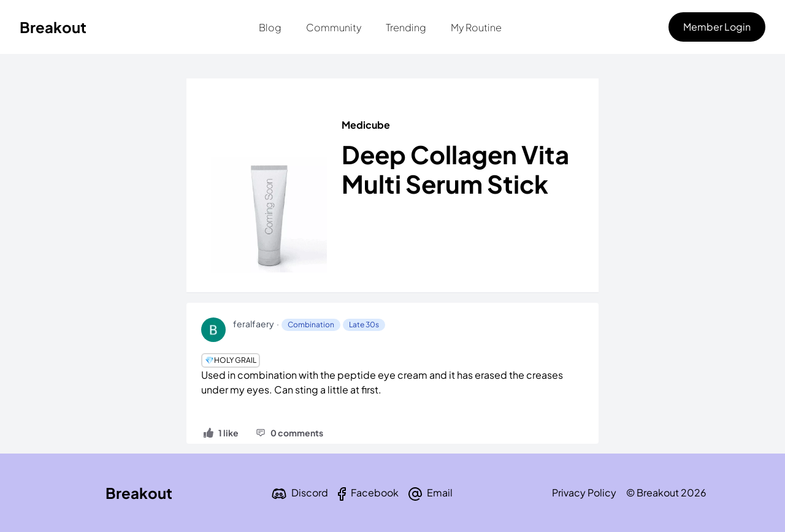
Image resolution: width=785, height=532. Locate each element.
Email (440, 492)
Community (334, 27)
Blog (270, 27)
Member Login (717, 27)
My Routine (476, 27)
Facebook (375, 492)
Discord (310, 492)
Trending (406, 27)
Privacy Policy (584, 492)
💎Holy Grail (231, 360)
